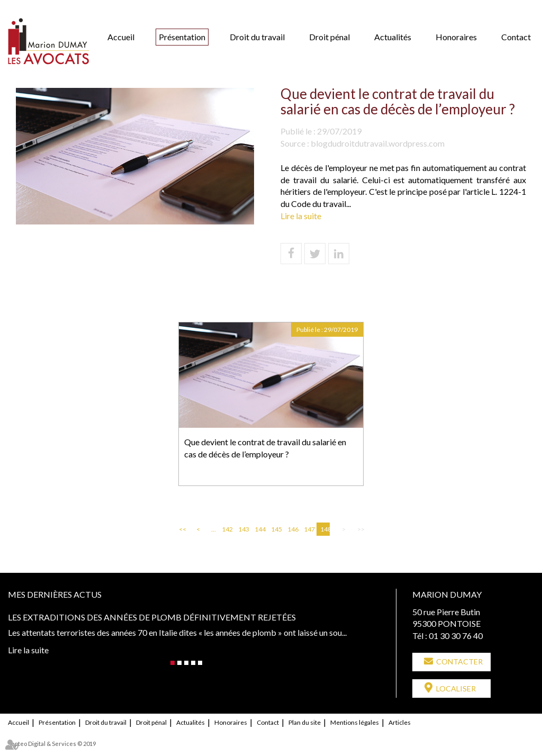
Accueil (121, 37)
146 (292, 529)
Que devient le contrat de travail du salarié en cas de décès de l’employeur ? (265, 448)
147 (309, 529)
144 (259, 529)
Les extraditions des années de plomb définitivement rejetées (152, 617)
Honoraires (456, 37)
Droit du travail (257, 37)
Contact (516, 37)
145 (276, 529)
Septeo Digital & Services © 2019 (52, 744)
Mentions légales (355, 722)
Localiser (456, 688)
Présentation (182, 37)
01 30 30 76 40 (456, 636)
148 (325, 529)
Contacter (459, 661)
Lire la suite (301, 216)
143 (243, 529)
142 (227, 529)
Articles (400, 722)
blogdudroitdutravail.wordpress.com (378, 143)
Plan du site (305, 722)
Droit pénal (329, 37)
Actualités (393, 37)
